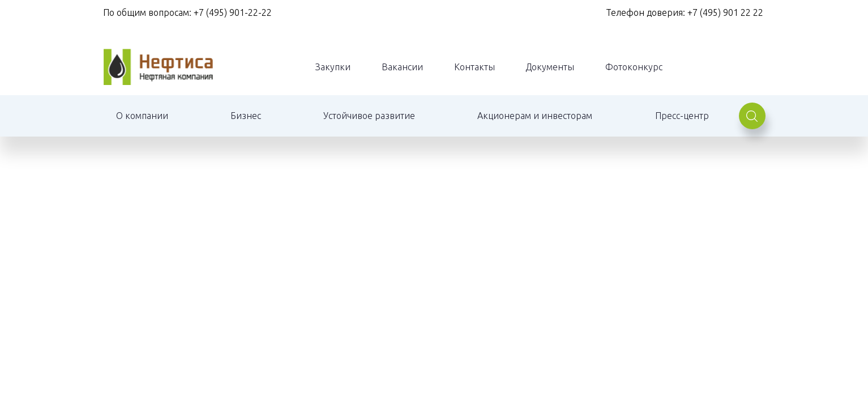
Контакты (474, 67)
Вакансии (402, 67)
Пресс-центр (682, 116)
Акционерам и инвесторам (535, 116)
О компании (142, 116)
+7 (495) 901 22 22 (726, 12)
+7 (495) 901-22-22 (233, 12)
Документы (550, 67)
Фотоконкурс (634, 67)
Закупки (333, 67)
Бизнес (246, 116)
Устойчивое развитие (369, 116)
